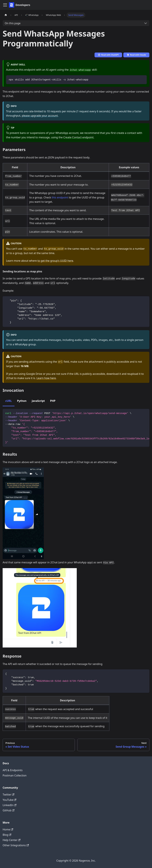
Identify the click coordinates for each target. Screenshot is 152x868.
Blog (7, 835)
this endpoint (60, 197)
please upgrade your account (40, 116)
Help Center (12, 840)
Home (8, 829)
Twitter (8, 795)
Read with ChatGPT (108, 55)
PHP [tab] (53, 401)
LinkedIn (9, 805)
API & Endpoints (13, 770)
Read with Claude (136, 55)
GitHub (8, 810)
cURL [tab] (9, 401)
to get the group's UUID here (55, 261)
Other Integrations (16, 845)
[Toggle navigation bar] (5, 5)
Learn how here (46, 378)
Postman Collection (15, 775)
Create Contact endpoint (78, 137)
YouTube (9, 800)
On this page (13, 23)
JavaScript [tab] (38, 401)
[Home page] (6, 15)
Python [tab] (22, 401)
